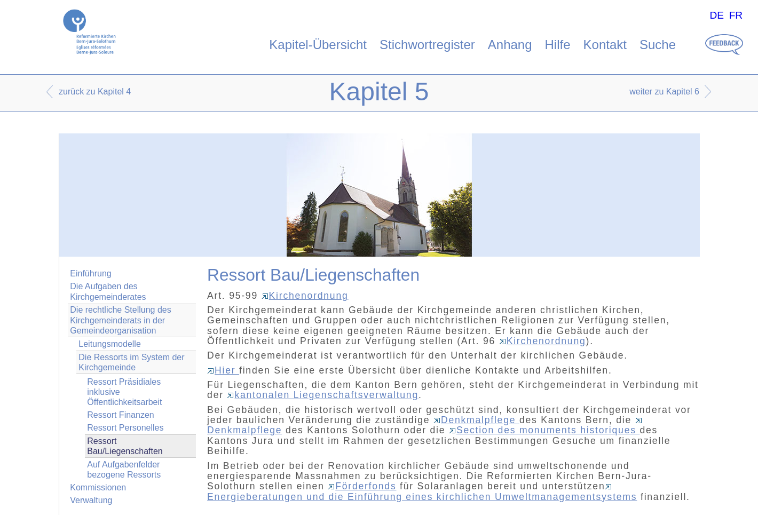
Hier (223, 370)
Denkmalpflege (476, 420)
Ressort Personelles (125, 428)
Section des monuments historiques (544, 430)
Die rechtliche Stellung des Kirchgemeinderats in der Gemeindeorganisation (120, 320)
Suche (658, 45)
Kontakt (605, 45)
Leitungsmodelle (110, 344)
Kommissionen (98, 487)
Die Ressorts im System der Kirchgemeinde (131, 362)
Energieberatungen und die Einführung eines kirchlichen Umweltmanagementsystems (422, 493)
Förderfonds (362, 486)
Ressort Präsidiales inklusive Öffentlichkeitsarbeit (124, 392)
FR (736, 15)
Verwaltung (91, 500)
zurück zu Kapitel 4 (95, 92)
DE (717, 15)
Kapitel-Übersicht (318, 45)
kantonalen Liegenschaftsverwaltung (322, 395)
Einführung (90, 273)
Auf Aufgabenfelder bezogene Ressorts (124, 470)
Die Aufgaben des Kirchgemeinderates (108, 291)
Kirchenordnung (305, 296)
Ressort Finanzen (120, 415)
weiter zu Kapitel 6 (664, 92)
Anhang (510, 45)
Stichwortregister (427, 45)
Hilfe (558, 45)
